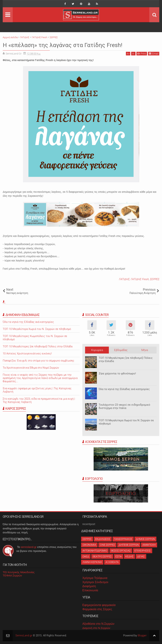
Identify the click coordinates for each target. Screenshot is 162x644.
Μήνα (145, 350)
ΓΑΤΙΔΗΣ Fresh (140, 279)
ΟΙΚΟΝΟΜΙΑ (89, 545)
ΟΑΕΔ (86, 556)
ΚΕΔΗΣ (129, 556)
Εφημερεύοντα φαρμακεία (99, 605)
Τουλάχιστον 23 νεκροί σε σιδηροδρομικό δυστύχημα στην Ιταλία (124, 406)
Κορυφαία (97, 350)
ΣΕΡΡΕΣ (155, 279)
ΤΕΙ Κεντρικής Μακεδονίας (19, 572)
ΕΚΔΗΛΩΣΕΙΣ (103, 539)
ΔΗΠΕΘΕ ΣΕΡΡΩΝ (129, 545)
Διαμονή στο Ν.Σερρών (96, 628)
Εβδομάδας (121, 350)
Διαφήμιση (89, 586)
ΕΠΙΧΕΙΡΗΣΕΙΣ (143, 551)
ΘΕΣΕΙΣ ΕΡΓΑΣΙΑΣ (121, 551)
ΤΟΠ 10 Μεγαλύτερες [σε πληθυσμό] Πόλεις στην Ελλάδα (38, 346)
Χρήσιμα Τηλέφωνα (95, 578)
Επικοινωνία (90, 590)
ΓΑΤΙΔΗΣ (124, 279)
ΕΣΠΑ (119, 556)
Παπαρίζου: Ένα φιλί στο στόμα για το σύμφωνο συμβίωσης (38, 361)
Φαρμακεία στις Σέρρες (97, 609)
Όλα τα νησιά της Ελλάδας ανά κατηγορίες (124, 389)
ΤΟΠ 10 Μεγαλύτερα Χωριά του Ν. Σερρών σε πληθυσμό (37, 329)
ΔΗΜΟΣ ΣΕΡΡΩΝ (145, 539)
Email (154, 54)
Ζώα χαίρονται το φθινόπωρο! (117, 374)
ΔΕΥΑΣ (141, 556)
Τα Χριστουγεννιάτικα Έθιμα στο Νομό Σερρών (31, 368)
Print (142, 54)
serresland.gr (29, 547)
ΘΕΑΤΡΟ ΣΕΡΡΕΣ (102, 556)
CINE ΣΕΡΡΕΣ (107, 545)
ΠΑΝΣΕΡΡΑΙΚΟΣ (123, 539)
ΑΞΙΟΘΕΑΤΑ (112, 562)
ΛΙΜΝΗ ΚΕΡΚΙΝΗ (92, 562)
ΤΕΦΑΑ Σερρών (12, 575)
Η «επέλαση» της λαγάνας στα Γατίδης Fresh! (62, 45)
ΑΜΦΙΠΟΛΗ (149, 545)
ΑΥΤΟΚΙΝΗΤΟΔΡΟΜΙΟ (95, 551)
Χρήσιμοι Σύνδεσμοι (95, 582)
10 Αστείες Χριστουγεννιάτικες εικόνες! (27, 354)
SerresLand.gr (24, 635)
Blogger (142, 635)
